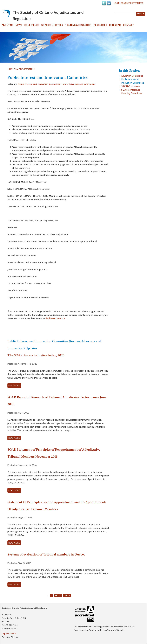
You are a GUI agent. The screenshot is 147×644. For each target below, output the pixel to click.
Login (117, 3)
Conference (32, 25)
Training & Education (78, 25)
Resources (100, 25)
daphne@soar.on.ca (55, 318)
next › (58, 596)
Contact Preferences (132, 3)
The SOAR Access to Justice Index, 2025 (36, 355)
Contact (128, 25)
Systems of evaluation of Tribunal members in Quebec (46, 554)
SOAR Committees (52, 25)
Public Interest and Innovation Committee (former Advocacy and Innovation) (57, 84)
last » (67, 596)
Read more (15, 386)
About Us (7, 25)
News (19, 25)
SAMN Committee (131, 86)
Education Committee (132, 76)
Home (11, 69)
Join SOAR (115, 25)
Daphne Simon (9, 634)
